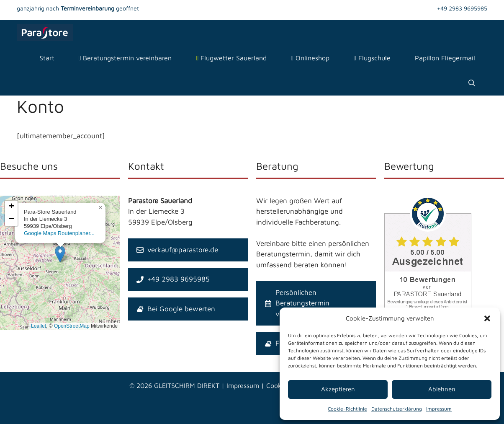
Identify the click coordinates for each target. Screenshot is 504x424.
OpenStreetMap (72, 326)
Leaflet (39, 326)
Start (47, 58)
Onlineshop (310, 58)
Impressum (439, 409)
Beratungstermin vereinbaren (125, 58)
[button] (487, 318)
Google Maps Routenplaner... (59, 233)
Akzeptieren (338, 389)
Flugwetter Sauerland (231, 58)
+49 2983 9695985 (462, 8)
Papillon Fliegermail (445, 58)
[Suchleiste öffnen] (472, 83)
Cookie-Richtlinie (347, 409)
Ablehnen (442, 389)
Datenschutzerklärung (397, 409)
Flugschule (372, 58)
